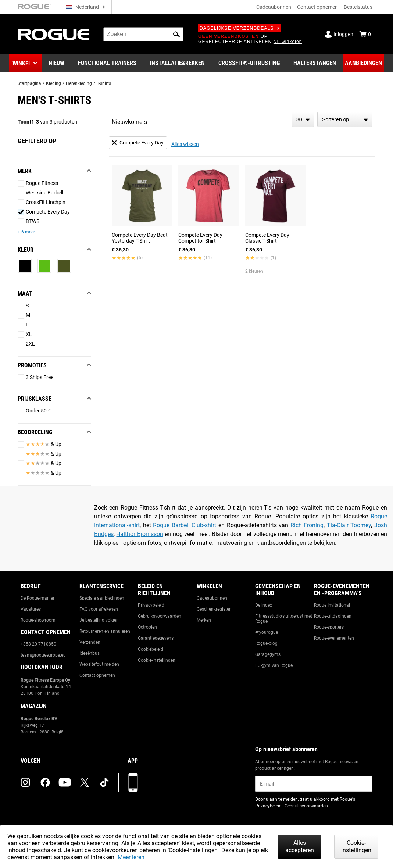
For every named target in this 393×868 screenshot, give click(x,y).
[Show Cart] (365, 34)
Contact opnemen (317, 7)
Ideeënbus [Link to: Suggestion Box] (90, 653)
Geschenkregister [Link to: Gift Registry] (214, 609)
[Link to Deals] (363, 63)
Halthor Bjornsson (140, 534)
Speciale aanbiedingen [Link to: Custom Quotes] (102, 598)
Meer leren (131, 857)
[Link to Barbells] (315, 63)
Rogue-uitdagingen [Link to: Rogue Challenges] (333, 616)
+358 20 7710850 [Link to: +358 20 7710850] (38, 644)
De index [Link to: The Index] (264, 605)
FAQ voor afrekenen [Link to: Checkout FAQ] (99, 609)
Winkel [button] (22, 63)
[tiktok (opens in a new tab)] (104, 782)
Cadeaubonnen (274, 7)
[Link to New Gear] (56, 63)
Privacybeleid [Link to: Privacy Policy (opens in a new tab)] (269, 806)
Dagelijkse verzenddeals (240, 28)
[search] (143, 34)
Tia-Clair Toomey (349, 525)
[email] (314, 784)
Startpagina (29, 83)
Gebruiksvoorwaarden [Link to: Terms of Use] (160, 616)
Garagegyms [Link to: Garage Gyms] (268, 654)
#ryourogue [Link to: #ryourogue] (267, 632)
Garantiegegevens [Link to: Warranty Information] (156, 638)
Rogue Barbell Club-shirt (185, 525)
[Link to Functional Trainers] (107, 63)
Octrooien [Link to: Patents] (147, 627)
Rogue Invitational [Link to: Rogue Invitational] (332, 605)
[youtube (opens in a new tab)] (65, 782)
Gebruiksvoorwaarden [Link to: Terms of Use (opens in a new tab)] (306, 806)
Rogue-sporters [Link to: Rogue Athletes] (329, 627)
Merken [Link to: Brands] (204, 620)
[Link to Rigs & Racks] (177, 63)
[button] (176, 34)
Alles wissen (185, 144)
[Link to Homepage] (53, 34)
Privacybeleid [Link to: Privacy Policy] (151, 605)
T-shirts (104, 83)
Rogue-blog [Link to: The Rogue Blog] (266, 643)
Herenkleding (79, 83)
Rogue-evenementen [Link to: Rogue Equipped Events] (334, 638)
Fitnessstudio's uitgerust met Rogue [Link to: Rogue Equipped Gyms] (284, 619)
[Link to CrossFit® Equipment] (249, 63)
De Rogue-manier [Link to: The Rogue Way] (37, 598)
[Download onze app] (133, 782)
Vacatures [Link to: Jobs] (31, 609)
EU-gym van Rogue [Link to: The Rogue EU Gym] (274, 665)
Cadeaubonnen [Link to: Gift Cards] (212, 598)
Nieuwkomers (129, 122)
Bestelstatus (358, 7)
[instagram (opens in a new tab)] (25, 782)
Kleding (53, 83)
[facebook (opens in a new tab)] (45, 782)
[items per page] (303, 119)
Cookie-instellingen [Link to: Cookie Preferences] (157, 660)
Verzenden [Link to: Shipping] (90, 642)
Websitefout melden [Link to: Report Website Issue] (99, 664)
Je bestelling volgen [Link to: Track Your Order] (99, 620)
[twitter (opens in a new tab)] (85, 782)
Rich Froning (307, 525)
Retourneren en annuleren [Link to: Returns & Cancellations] (105, 631)
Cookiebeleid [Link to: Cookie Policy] (151, 649)
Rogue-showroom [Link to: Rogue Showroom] (38, 620)
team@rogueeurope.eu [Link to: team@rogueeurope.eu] (43, 655)
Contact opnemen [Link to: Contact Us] (97, 675)
